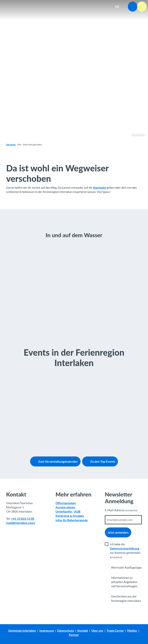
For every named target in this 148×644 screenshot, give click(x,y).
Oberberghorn (138, 135)
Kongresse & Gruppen (70, 516)
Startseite (11, 145)
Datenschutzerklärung (125, 548)
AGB (77, 511)
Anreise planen (65, 507)
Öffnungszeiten (66, 503)
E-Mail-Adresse (121, 510)
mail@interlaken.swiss (21, 523)
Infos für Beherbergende (72, 520)
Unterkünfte (64, 511)
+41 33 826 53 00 (23, 519)
